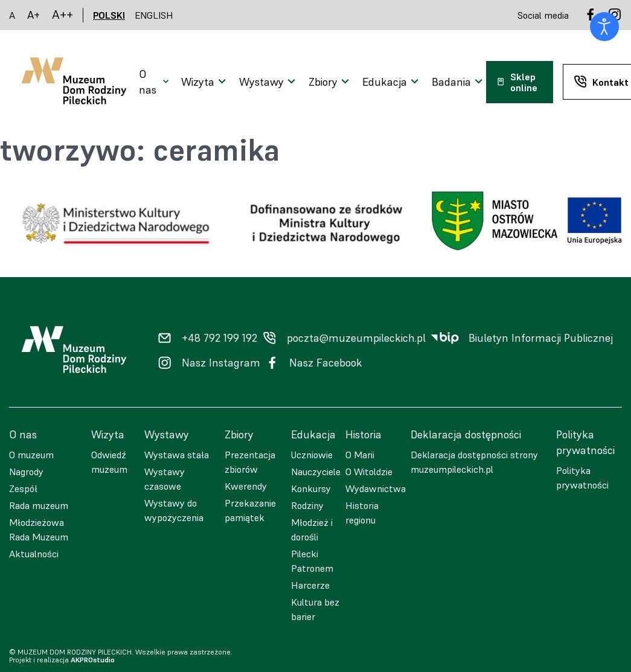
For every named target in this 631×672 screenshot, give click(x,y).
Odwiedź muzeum (109, 462)
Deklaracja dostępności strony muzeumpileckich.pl (474, 462)
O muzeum (31, 455)
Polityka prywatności (582, 478)
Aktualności (34, 554)
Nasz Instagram (221, 363)
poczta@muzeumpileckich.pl (356, 338)
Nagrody (26, 472)
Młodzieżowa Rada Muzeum (39, 530)
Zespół (23, 488)
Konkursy (311, 488)
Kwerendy (246, 486)
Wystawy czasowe (165, 479)
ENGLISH (154, 15)
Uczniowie (312, 455)
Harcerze (310, 585)
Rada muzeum (39, 505)
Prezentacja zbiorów (250, 462)
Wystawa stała (177, 455)
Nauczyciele (316, 472)
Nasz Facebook (326, 363)
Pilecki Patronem (312, 561)
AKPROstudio (93, 660)
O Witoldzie (369, 472)
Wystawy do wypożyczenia (174, 510)
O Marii (360, 455)
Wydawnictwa (376, 488)
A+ (34, 15)
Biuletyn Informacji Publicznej (541, 338)
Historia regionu (362, 513)
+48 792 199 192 (219, 338)
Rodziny (307, 505)
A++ (62, 15)
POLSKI (109, 15)
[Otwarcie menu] (155, 82)
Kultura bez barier (315, 609)
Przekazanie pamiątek (250, 510)
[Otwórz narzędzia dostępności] (604, 27)
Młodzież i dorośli (312, 530)
